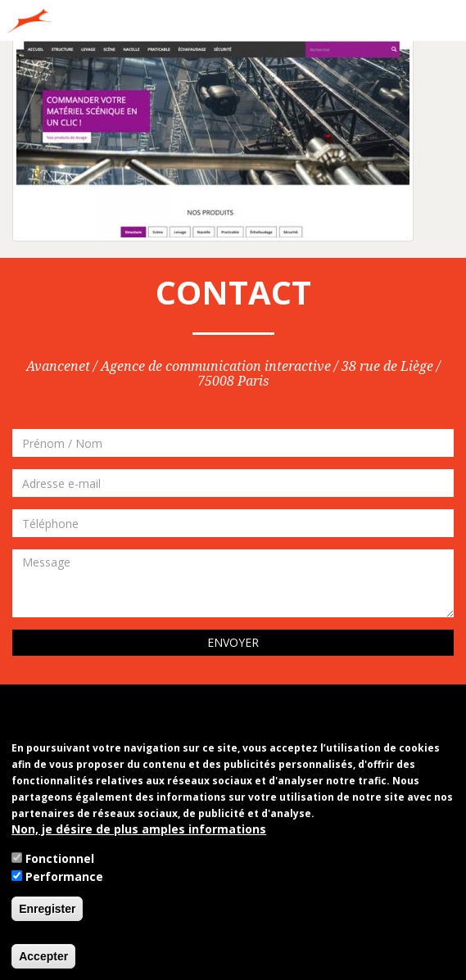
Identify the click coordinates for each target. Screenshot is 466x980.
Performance (64, 876)
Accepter (43, 956)
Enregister (47, 909)
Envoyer (233, 642)
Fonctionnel (60, 858)
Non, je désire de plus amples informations (139, 829)
